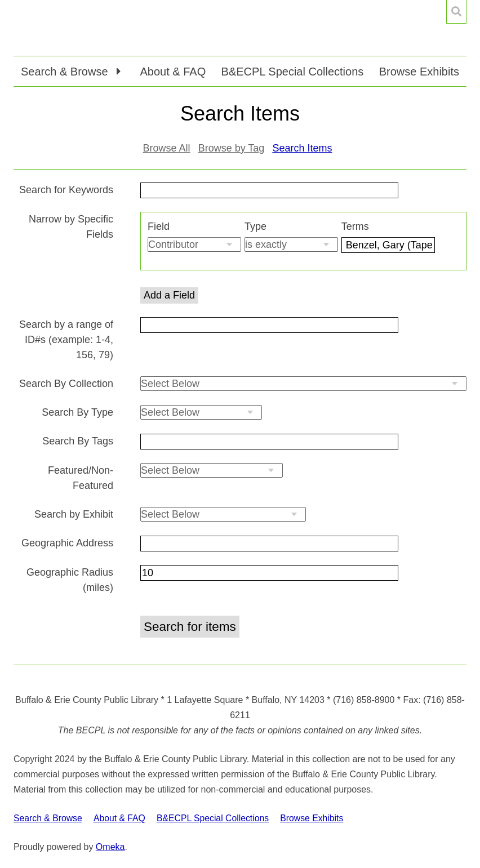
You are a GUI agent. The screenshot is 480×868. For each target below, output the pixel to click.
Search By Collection (66, 384)
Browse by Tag (232, 148)
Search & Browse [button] (66, 72)
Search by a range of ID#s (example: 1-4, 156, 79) (66, 340)
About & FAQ (173, 72)
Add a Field (169, 295)
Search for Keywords (66, 190)
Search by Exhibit (74, 514)
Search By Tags (78, 441)
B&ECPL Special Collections (293, 72)
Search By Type (77, 412)
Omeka (110, 847)
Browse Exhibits (419, 72)
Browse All (167, 148)
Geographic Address (67, 543)
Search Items (302, 148)
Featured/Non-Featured (81, 478)
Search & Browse (48, 818)
